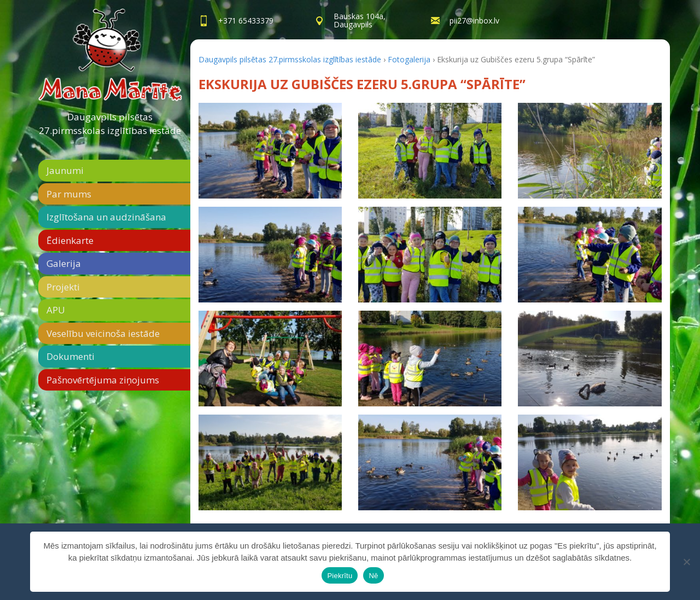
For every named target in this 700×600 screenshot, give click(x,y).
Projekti (63, 287)
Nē (373, 576)
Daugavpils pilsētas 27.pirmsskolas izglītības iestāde (110, 124)
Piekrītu (340, 576)
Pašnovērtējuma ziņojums (103, 380)
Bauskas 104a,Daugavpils (360, 20)
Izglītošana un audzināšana (106, 217)
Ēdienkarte (70, 240)
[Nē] (686, 562)
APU (56, 310)
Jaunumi (65, 170)
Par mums (69, 194)
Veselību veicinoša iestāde (103, 333)
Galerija (64, 263)
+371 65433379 (246, 21)
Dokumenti (71, 356)
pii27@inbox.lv (474, 21)
